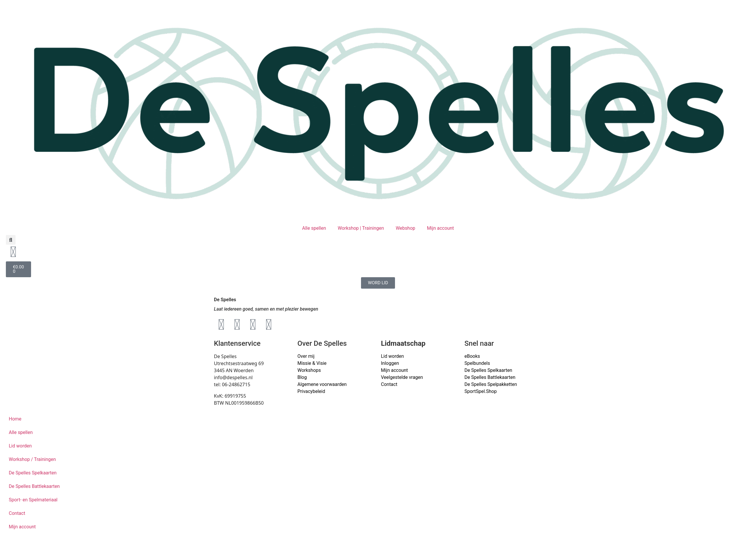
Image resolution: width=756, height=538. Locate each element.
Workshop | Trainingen (361, 228)
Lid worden (392, 356)
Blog (302, 377)
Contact (389, 384)
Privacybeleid (311, 391)
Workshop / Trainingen (32, 459)
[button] (11, 240)
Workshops (309, 370)
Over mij (306, 356)
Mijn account (440, 228)
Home (15, 419)
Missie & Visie (312, 363)
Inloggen (390, 363)
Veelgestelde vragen (402, 377)
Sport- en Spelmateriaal (33, 500)
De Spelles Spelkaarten (33, 473)
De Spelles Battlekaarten (34, 486)
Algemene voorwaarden (322, 384)
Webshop (405, 228)
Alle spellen (314, 228)
